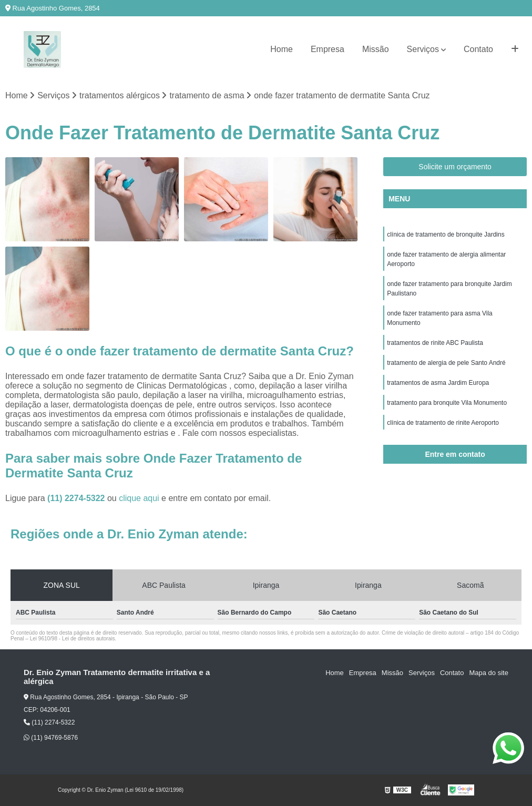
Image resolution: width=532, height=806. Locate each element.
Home (282, 49)
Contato (478, 49)
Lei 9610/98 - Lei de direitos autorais (73, 639)
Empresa (328, 49)
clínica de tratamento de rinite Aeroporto (443, 423)
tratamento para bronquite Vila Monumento (447, 403)
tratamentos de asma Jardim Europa (438, 383)
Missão (376, 49)
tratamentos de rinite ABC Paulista (435, 343)
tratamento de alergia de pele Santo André (446, 363)
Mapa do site (488, 673)
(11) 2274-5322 (77, 498)
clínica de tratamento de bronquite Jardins (446, 234)
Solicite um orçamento (455, 167)
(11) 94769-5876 (51, 738)
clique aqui (139, 498)
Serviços (423, 49)
